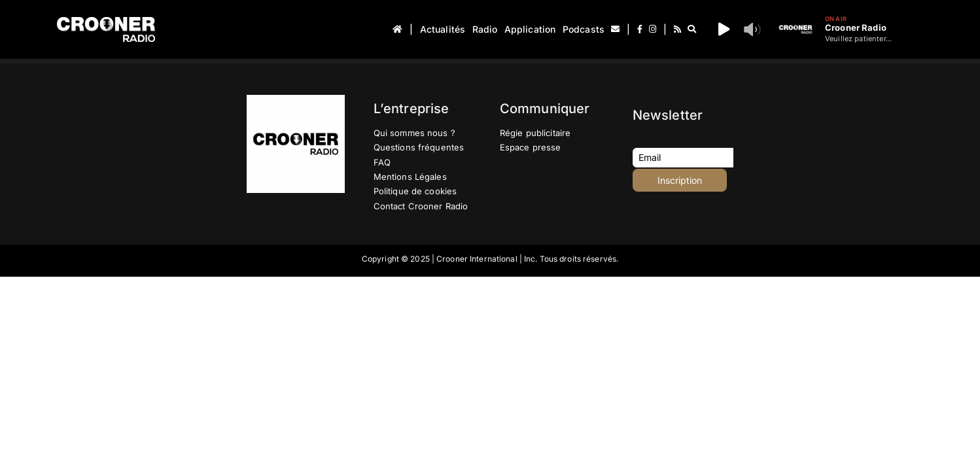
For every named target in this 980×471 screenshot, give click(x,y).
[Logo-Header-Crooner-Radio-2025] (106, 22)
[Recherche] (692, 29)
